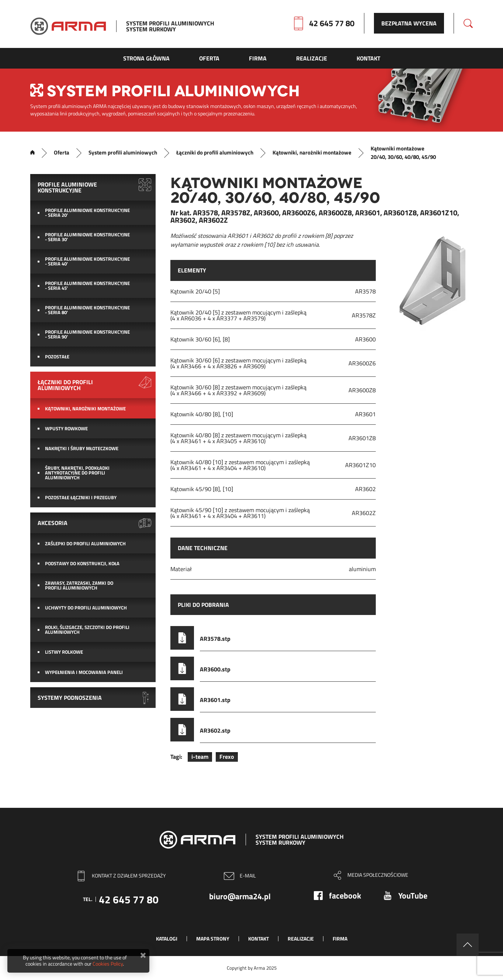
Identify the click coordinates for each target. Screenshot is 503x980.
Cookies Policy (108, 964)
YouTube (413, 896)
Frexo (227, 757)
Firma (340, 939)
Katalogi (167, 939)
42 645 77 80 (332, 23)
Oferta (62, 153)
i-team (200, 757)
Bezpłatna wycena (409, 23)
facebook (345, 896)
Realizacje (301, 939)
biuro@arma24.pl (240, 896)
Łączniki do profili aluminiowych (215, 153)
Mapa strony (213, 939)
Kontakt (259, 939)
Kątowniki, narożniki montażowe (312, 153)
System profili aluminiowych (123, 153)
